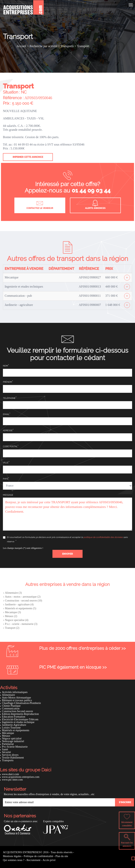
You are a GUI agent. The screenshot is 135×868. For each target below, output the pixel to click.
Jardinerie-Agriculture (14, 725)
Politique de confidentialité (38, 856)
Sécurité (6, 752)
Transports (8, 760)
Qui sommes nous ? (14, 860)
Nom (5, 366)
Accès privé (49, 860)
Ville (6, 463)
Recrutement (34, 860)
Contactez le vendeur (40, 205)
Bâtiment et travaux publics (17, 700)
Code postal (10, 446)
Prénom (7, 382)
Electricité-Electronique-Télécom (20, 719)
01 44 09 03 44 (91, 190)
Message (8, 495)
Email (6, 414)
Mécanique (8, 733)
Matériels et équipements (16, 730)
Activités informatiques (15, 692)
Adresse (8, 430)
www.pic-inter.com (12, 780)
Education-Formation (14, 717)
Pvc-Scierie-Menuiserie (15, 747)
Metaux (6, 736)
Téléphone (9, 398)
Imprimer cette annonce (28, 157)
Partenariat (8, 744)
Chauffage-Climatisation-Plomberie (21, 703)
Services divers (10, 755)
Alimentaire (8, 695)
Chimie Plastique (11, 706)
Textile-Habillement (13, 758)
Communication (11, 709)
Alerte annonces (95, 205)
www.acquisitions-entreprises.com (21, 777)
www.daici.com (10, 774)
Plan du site (62, 856)
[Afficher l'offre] (127, 278)
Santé (5, 749)
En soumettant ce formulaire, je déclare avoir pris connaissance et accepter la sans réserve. (65, 539)
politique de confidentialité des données (103, 537)
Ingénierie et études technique (18, 722)
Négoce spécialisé (12, 739)
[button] (67, 554)
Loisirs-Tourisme (11, 728)
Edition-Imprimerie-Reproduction (20, 714)
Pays (6, 479)
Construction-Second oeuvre (17, 711)
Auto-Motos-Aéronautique (16, 698)
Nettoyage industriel (13, 741)
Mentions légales (12, 856)
